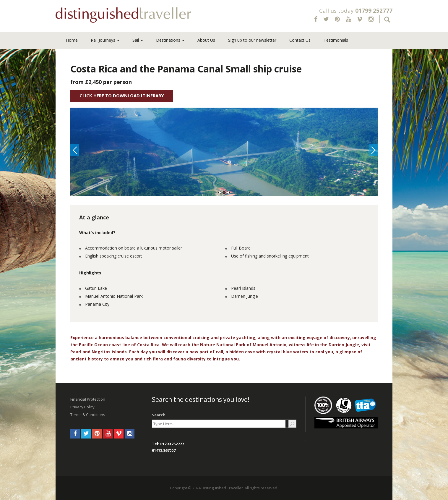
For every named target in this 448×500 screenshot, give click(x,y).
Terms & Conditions (88, 415)
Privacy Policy (82, 407)
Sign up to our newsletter (252, 40)
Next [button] (373, 150)
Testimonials (336, 40)
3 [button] (228, 192)
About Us (206, 40)
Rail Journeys (105, 40)
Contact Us (300, 40)
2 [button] (224, 192)
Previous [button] (75, 150)
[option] (224, 152)
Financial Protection (88, 399)
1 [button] (220, 192)
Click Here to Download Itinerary (122, 96)
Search (159, 415)
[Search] (292, 424)
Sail (138, 40)
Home (72, 40)
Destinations (170, 40)
